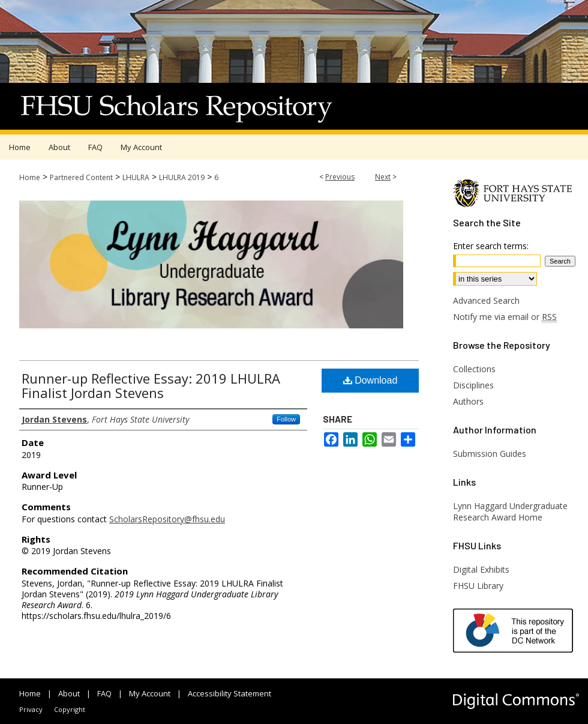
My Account (150, 693)
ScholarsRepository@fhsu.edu (167, 519)
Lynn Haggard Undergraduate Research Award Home (510, 511)
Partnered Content (81, 177)
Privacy (31, 709)
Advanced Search (486, 300)
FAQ (104, 693)
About (69, 693)
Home (30, 177)
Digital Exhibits (481, 569)
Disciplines (473, 385)
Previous (340, 177)
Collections (474, 369)
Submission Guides (490, 454)
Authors (468, 401)
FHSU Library (478, 586)
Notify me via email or (505, 317)
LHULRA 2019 (182, 177)
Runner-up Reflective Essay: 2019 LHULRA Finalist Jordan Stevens (151, 385)
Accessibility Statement (229, 693)
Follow (286, 419)
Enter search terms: (491, 246)
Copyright (70, 709)
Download (370, 380)
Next (383, 177)
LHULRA (136, 177)
